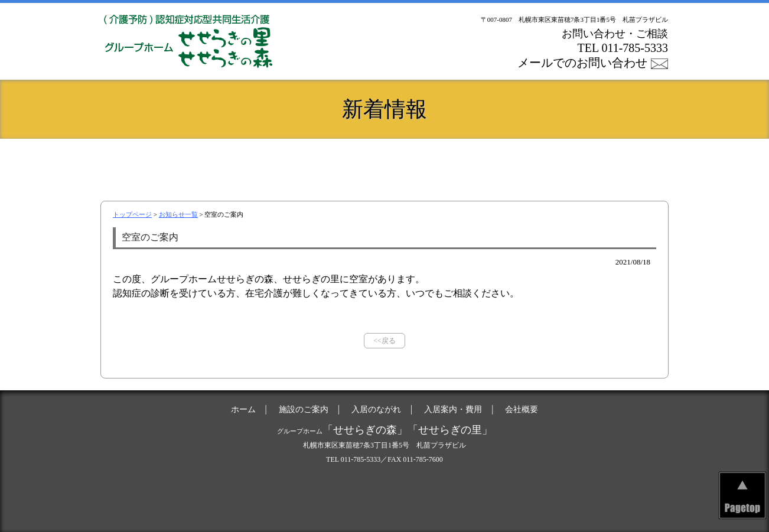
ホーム (195, 162)
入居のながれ (384, 162)
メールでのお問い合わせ (582, 63)
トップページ (132, 214)
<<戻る (384, 341)
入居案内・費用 (479, 162)
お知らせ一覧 (178, 214)
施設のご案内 (290, 162)
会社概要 (574, 162)
